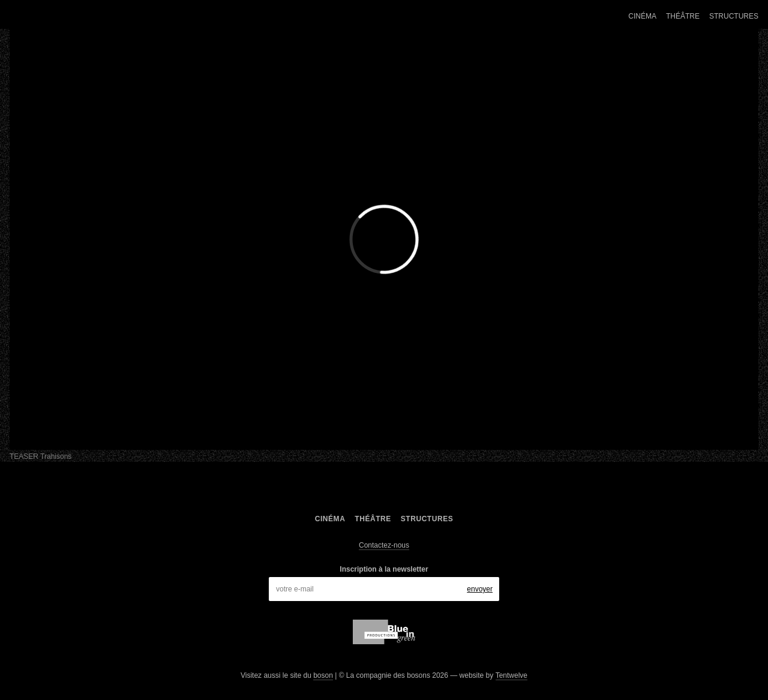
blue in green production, (384, 632)
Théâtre (683, 16)
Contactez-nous (384, 545)
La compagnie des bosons (111, 17)
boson (323, 675)
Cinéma (642, 16)
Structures (734, 16)
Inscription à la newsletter (384, 569)
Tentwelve (511, 675)
